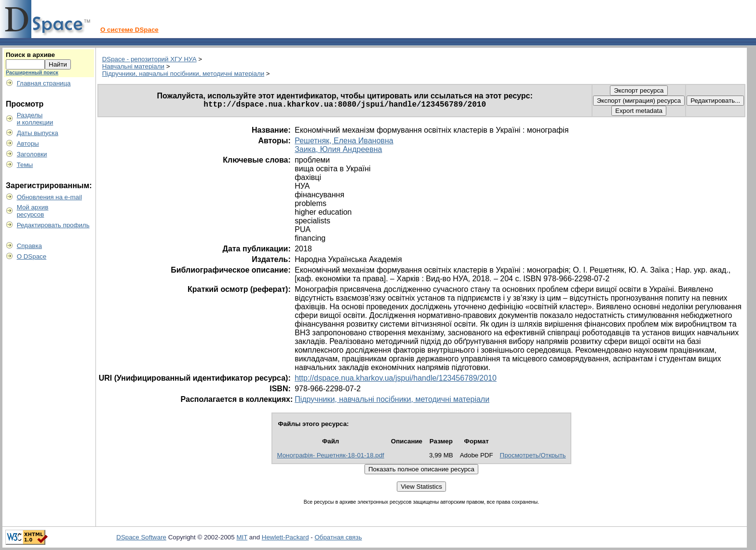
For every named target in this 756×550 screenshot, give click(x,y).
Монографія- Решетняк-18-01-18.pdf (330, 455)
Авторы (28, 144)
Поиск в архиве (30, 55)
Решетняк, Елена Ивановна (344, 141)
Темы (25, 165)
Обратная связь (338, 537)
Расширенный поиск (32, 72)
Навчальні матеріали (133, 66)
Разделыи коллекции (35, 119)
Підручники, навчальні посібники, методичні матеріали (183, 74)
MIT (242, 537)
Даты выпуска (38, 133)
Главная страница (44, 83)
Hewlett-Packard (285, 537)
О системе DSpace (129, 30)
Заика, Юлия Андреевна (338, 149)
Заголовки (32, 154)
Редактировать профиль (53, 225)
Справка (29, 246)
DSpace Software (141, 537)
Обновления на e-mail (49, 197)
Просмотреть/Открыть (533, 455)
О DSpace (32, 256)
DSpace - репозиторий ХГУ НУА (149, 59)
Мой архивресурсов (33, 211)
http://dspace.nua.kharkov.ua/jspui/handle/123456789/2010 (396, 378)
